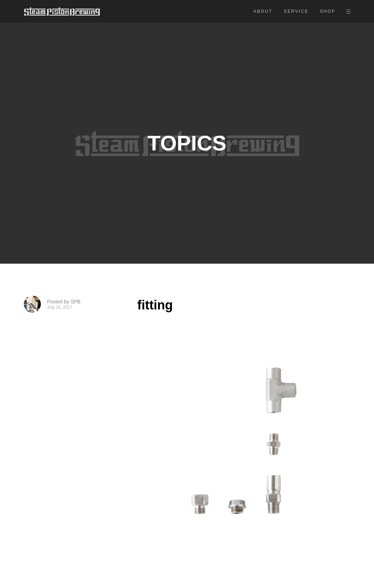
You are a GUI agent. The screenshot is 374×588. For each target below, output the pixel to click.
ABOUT (263, 11)
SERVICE (296, 11)
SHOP (328, 11)
